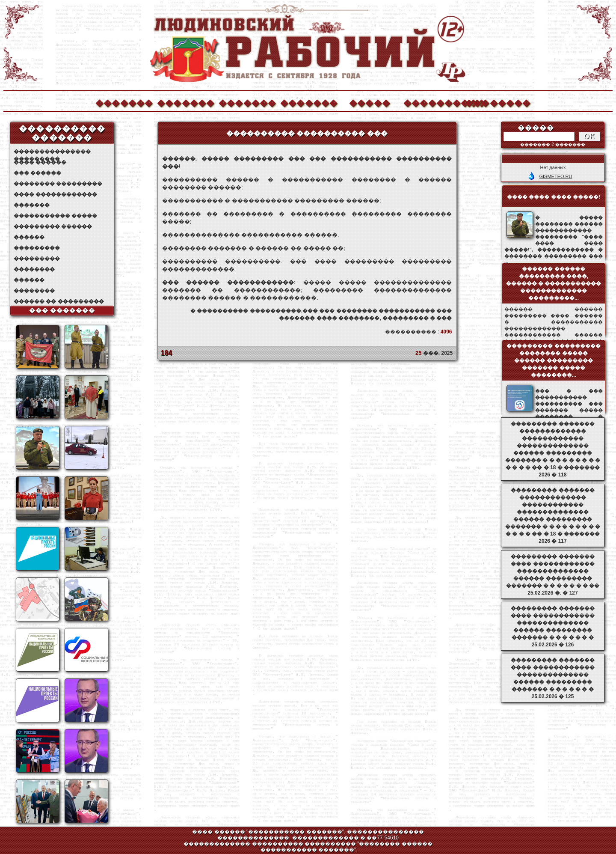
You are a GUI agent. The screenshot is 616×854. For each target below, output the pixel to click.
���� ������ (40, 162)
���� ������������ (55, 194)
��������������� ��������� (52, 152)
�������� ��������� (58, 184)
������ (29, 237)
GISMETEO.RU (555, 176)
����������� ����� (55, 216)
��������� (37, 248)
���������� (432, 102)
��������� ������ (53, 226)
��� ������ (37, 173)
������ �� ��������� (59, 301)
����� (370, 102)
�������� (493, 102)
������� (124, 102)
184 (167, 353)
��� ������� (62, 310)
